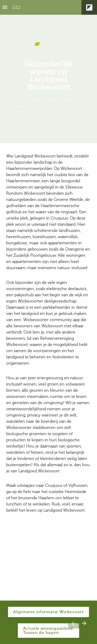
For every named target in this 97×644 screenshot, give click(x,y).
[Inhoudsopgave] (5, 7)
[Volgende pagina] (84, 623)
